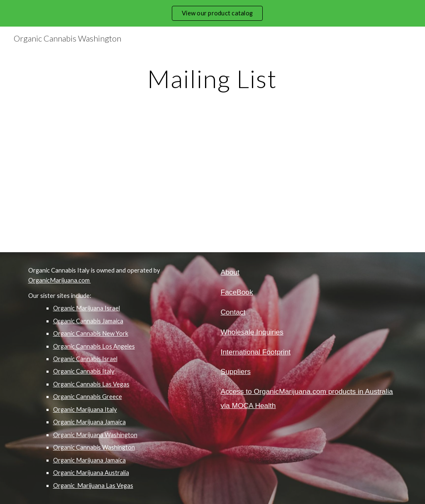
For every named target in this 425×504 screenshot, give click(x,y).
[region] (212, 13)
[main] (212, 79)
